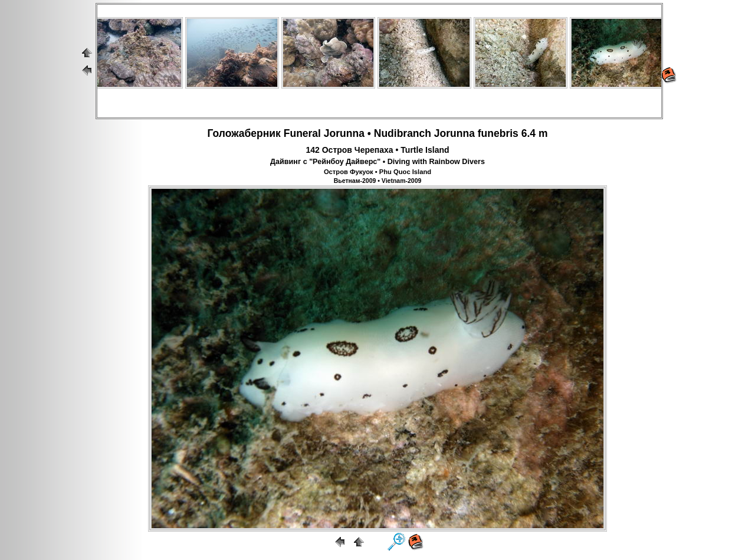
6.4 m (535, 133)
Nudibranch (403, 133)
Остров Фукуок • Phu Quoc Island (377, 172)
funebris (498, 133)
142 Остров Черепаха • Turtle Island (377, 150)
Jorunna (344, 133)
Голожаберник (244, 133)
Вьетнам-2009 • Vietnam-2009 (378, 181)
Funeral (302, 133)
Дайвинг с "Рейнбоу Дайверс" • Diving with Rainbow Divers (377, 162)
